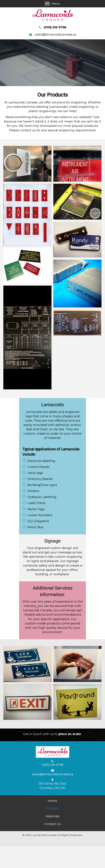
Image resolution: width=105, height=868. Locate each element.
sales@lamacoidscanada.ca (56, 35)
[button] (47, 4)
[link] (53, 801)
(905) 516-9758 (55, 27)
